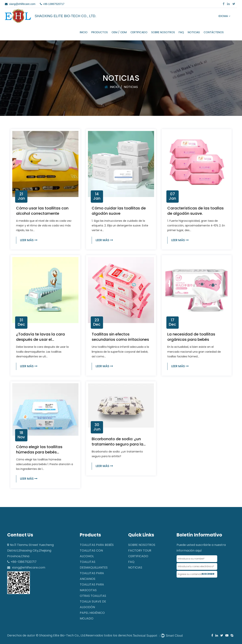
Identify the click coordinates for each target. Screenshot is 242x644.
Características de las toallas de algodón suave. (195, 211)
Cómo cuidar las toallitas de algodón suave (119, 211)
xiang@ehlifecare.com (29, 567)
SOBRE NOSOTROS (163, 32)
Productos (100, 32)
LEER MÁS (29, 240)
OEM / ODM (119, 32)
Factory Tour (140, 551)
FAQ (181, 32)
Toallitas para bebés (97, 545)
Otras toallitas (93, 596)
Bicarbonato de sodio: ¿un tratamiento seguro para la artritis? (118, 444)
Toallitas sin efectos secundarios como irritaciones (120, 337)
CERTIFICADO (139, 32)
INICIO (84, 32)
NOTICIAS (194, 32)
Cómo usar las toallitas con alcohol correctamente (42, 211)
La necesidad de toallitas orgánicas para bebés (191, 337)
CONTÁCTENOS (214, 32)
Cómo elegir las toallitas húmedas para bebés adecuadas (39, 452)
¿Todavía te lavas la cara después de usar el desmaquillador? (40, 339)
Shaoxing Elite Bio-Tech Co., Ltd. (62, 635)
